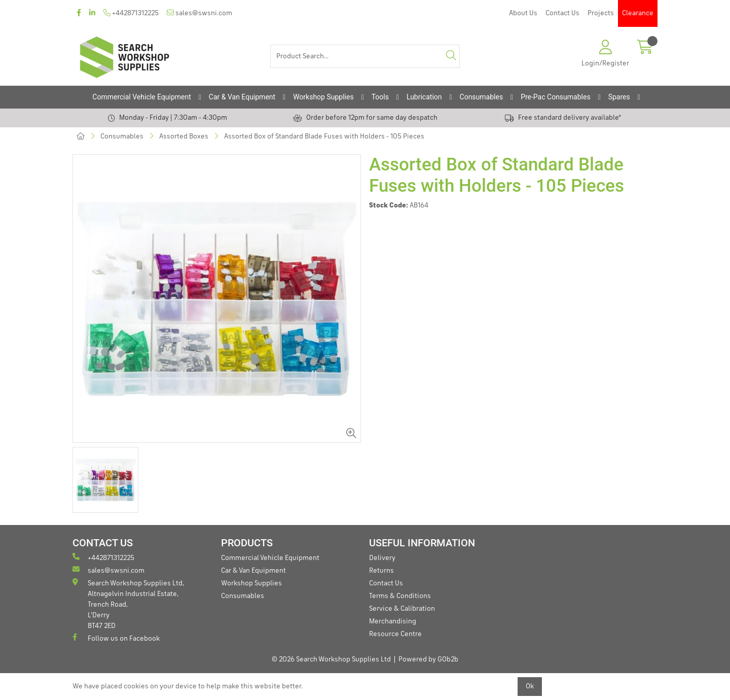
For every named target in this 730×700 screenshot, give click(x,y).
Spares (619, 97)
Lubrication (424, 97)
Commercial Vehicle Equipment (141, 97)
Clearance (638, 13)
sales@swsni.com (199, 13)
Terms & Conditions (400, 596)
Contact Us (562, 13)
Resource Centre (395, 634)
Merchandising (393, 621)
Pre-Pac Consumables (556, 97)
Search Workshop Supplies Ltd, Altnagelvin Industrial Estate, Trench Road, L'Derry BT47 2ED (128, 604)
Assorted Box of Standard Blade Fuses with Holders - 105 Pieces (324, 136)
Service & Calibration (402, 609)
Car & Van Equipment (242, 97)
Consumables (482, 97)
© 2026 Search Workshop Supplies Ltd (331, 659)
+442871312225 (131, 13)
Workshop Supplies (323, 97)
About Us (523, 13)
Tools (380, 97)
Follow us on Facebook (116, 638)
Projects (601, 13)
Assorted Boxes (184, 136)
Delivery (382, 558)
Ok (530, 686)
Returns (381, 571)
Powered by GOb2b (428, 659)
